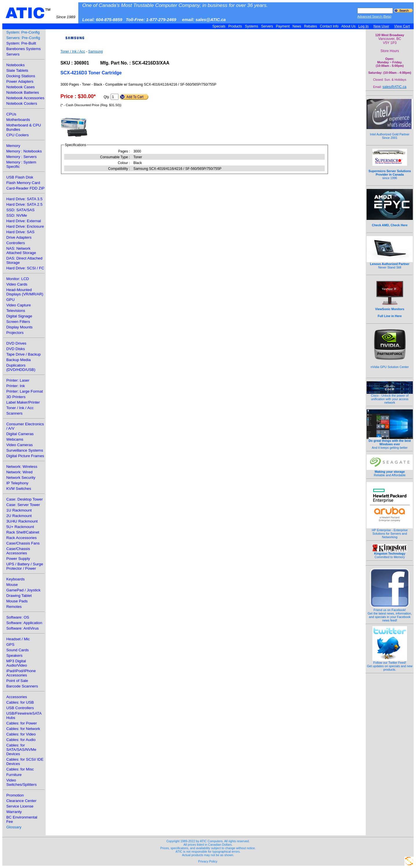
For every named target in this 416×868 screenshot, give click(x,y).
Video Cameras (20, 445)
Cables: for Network (23, 729)
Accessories (17, 697)
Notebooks (16, 65)
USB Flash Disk (20, 177)
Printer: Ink (16, 386)
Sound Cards (18, 650)
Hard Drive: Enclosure (25, 226)
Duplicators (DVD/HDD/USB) (21, 367)
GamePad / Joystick (24, 590)
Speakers (14, 655)
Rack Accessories (22, 538)
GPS (10, 644)
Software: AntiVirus (23, 628)
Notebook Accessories (25, 98)
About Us (349, 26)
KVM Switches (19, 489)
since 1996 (390, 171)
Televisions (16, 311)
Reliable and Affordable (390, 472)
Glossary (14, 827)
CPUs (11, 114)
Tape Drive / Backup (24, 354)
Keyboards (16, 579)
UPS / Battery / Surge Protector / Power (25, 566)
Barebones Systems (24, 49)
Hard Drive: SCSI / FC (25, 268)
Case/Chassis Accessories (18, 551)
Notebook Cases (21, 87)
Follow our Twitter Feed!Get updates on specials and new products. (390, 665)
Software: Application (24, 623)
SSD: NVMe (17, 215)
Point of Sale (17, 681)
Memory (13, 146)
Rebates (310, 26)
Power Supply (18, 559)
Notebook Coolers (22, 103)
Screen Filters (18, 322)
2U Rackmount (19, 516)
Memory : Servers (22, 157)
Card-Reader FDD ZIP (26, 188)
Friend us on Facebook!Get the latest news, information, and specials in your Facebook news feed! (390, 614)
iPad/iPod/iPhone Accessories (21, 673)
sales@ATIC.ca (394, 87)
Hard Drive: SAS (21, 232)
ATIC (40, 13)
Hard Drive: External (24, 221)
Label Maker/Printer (23, 402)
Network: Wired (19, 472)
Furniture (14, 775)
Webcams (15, 439)
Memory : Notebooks (24, 151)
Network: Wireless (22, 467)
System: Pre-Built (21, 43)
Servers (267, 26)
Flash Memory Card (23, 183)
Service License (20, 806)
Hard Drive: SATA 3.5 (24, 199)
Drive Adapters (19, 237)
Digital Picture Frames (25, 456)
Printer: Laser (18, 380)
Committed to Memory (390, 554)
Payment (283, 26)
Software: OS (18, 617)
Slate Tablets (17, 70)
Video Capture (19, 305)
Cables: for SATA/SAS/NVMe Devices (21, 750)
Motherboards (18, 120)
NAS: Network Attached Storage (21, 251)
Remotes (14, 607)
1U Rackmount (19, 510)
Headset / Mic (18, 639)
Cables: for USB (20, 702)
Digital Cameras (20, 434)
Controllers (16, 243)
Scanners (14, 413)
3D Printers (16, 397)
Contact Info (329, 26)
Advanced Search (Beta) (374, 16)
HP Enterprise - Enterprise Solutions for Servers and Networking (390, 532)
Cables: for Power (22, 723)
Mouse (12, 585)
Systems (251, 26)
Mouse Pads (17, 601)
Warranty (14, 812)
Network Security (21, 478)
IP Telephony (17, 483)
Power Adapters (20, 81)
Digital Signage (19, 316)
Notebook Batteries (23, 92)
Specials (219, 26)
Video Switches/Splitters (22, 782)
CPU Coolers (18, 135)
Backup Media (18, 360)
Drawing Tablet (19, 596)
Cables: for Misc (20, 769)
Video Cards (17, 284)
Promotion (15, 795)
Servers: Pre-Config (23, 38)
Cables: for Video (21, 734)
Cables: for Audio (21, 740)
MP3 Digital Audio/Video (17, 663)
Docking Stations (21, 76)
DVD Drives (16, 343)
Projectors (15, 333)
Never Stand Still (390, 264)
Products (235, 26)
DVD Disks (16, 349)
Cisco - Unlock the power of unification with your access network (390, 398)
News (297, 26)
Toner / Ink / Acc (20, 408)
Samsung (95, 52)
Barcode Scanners (22, 686)
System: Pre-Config (23, 32)
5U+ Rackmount (20, 527)
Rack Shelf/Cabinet (23, 532)
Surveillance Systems (25, 450)
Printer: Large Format (25, 391)
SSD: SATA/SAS (21, 210)
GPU (11, 300)
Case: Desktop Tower (25, 499)
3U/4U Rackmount (22, 521)
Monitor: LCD (18, 279)
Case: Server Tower (23, 505)
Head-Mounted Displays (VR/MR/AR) (25, 292)
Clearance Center (21, 801)
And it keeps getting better (390, 443)
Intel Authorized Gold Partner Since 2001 (390, 133)
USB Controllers (20, 708)
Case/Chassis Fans (23, 543)
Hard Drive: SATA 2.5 (24, 204)
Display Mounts (19, 327)
